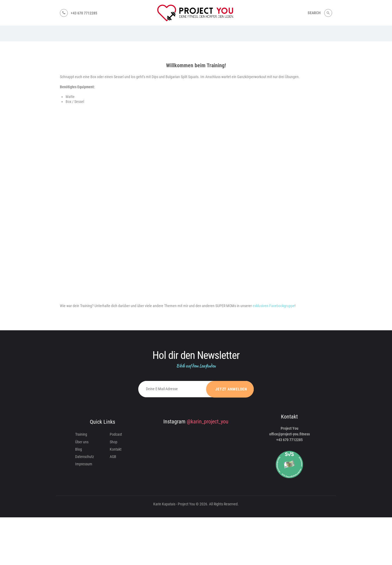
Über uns (82, 442)
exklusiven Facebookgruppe (273, 306)
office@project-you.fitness (290, 434)
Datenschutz (85, 457)
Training (81, 434)
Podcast (116, 434)
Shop (114, 442)
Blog (79, 449)
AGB (113, 457)
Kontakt (116, 449)
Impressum (84, 464)
